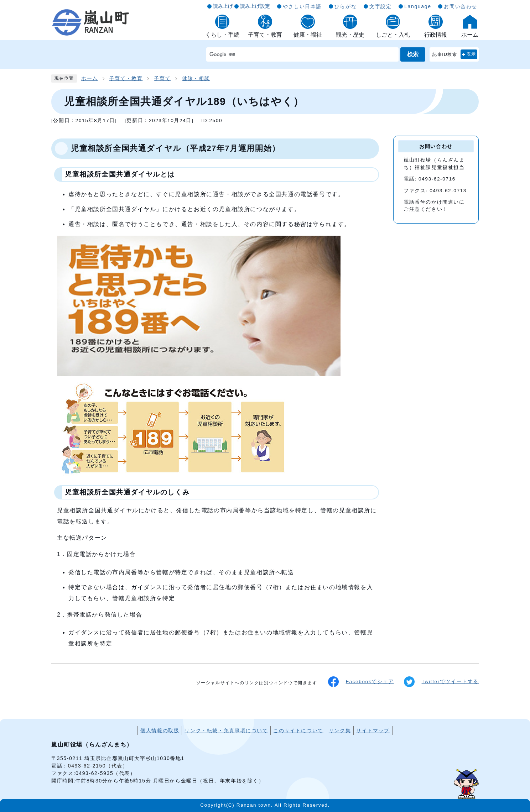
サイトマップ (373, 730)
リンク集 (340, 730)
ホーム (90, 78)
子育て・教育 (126, 78)
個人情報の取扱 (160, 730)
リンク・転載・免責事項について (226, 730)
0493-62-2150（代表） (98, 766)
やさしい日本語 (302, 6)
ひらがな (345, 6)
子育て (162, 78)
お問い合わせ (461, 6)
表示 (471, 54)
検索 (413, 54)
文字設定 (380, 6)
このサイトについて (298, 730)
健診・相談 (196, 78)
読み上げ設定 (255, 6)
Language (418, 6)
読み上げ (223, 6)
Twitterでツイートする (441, 682)
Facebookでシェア (361, 682)
